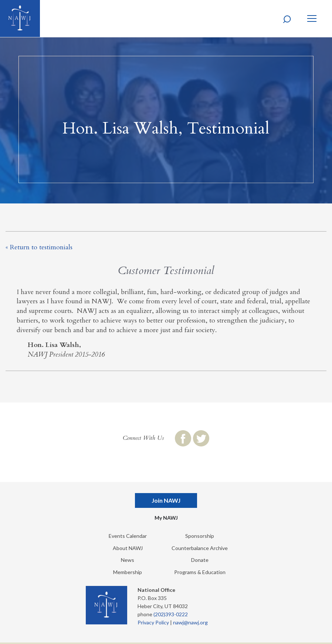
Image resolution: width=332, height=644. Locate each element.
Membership (128, 572)
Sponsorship (200, 536)
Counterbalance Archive (200, 548)
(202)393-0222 (171, 614)
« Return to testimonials (39, 247)
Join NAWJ (166, 500)
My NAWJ (166, 518)
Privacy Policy (153, 622)
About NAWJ (128, 548)
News (128, 560)
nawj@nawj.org (190, 622)
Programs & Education (200, 572)
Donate (200, 560)
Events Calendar (128, 536)
